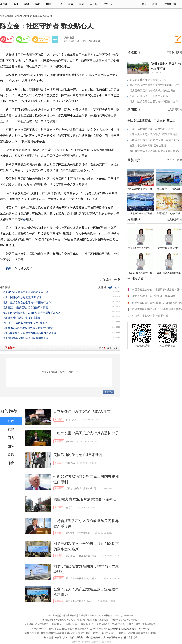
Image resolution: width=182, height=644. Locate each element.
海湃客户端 (172, 4)
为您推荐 (69, 38)
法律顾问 (90, 637)
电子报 (94, 4)
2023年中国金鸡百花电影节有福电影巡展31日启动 (169, 248)
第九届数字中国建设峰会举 (79, 601)
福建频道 (37, 16)
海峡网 (4, 4)
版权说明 (49, 637)
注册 (154, 4)
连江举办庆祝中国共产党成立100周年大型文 (154, 85)
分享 (55, 39)
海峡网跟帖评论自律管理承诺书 (122, 637)
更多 (108, 4)
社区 (117, 287)
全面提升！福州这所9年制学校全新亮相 (25, 323)
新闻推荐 (9, 411)
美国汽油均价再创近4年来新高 (78, 455)
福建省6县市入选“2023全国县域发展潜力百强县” (140, 273)
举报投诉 (101, 637)
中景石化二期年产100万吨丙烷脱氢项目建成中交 (140, 248)
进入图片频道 (174, 160)
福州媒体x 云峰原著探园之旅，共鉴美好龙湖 (28, 328)
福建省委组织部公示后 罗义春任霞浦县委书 (154, 140)
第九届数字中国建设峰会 (78, 556)
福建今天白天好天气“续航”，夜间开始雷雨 (154, 134)
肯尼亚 (69, 508)
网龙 (94, 556)
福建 (27, 4)
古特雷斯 (70, 533)
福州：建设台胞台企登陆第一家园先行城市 (27, 303)
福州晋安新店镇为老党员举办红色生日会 (25, 292)
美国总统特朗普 (74, 488)
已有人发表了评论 (109, 348)
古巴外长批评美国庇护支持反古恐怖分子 (86, 433)
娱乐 (11, 455)
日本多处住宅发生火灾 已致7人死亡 (82, 411)
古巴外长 (70, 441)
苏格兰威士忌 (90, 488)
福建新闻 (59, 555)
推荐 (11, 421)
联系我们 (80, 637)
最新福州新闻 (174, 52)
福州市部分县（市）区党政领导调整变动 (25, 338)
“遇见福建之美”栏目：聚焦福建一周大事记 (140, 189)
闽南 (49, 4)
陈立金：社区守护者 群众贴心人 (148, 80)
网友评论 (10, 348)
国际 (82, 4)
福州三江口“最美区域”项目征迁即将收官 (25, 308)
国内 (71, 4)
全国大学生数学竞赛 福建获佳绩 (148, 146)
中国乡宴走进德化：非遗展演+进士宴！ (153, 120)
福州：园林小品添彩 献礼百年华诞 (22, 297)
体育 (11, 463)
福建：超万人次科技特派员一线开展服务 (169, 273)
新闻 (16, 4)
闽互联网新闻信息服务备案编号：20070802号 (127, 629)
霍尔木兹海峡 (83, 533)
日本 (68, 420)
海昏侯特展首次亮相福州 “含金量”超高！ (169, 214)
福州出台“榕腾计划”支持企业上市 (21, 318)
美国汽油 (70, 463)
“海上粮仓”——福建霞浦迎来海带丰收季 (168, 189)
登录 (70, 372)
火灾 (74, 420)
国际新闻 (59, 420)
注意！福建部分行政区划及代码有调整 (151, 129)
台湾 (60, 4)
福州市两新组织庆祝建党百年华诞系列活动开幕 (29, 333)
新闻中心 (27, 16)
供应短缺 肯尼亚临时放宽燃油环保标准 (85, 499)
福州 (38, 4)
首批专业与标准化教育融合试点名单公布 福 (154, 151)
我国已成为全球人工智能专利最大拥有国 (140, 214)
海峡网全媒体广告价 (64, 637)
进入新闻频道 (174, 109)
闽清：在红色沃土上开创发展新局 (149, 96)
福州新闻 (47, 16)
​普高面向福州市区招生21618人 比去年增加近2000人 (32, 313)
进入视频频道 (174, 219)
